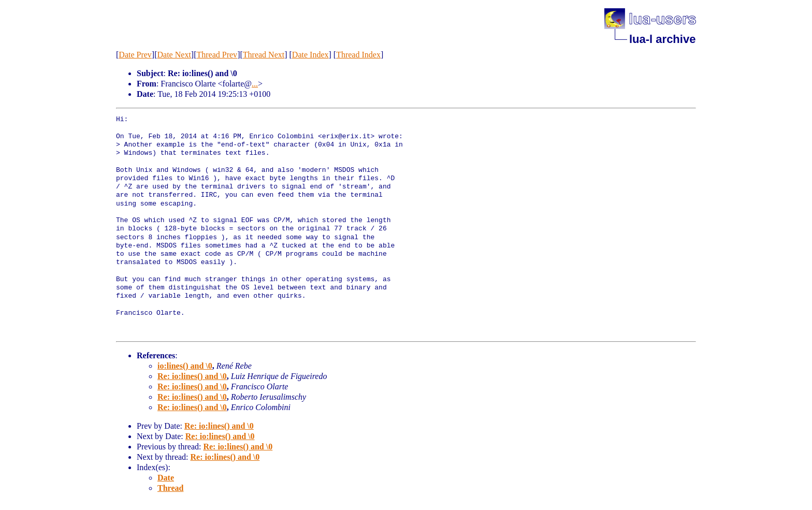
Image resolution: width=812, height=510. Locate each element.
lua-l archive (662, 39)
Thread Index (358, 55)
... (255, 84)
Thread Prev (217, 55)
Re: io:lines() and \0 (192, 376)
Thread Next (264, 55)
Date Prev (135, 55)
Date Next (174, 55)
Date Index (310, 55)
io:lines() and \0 (185, 366)
